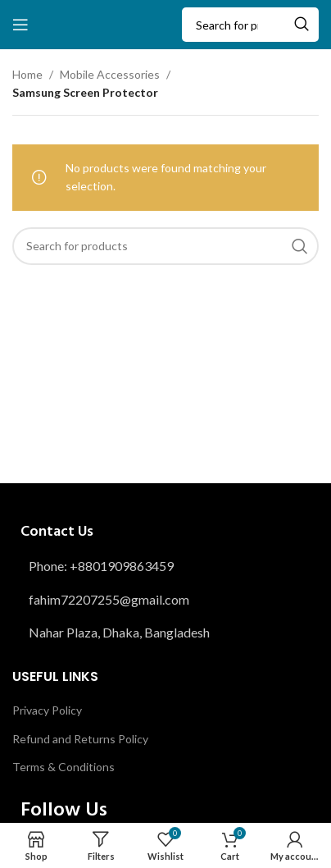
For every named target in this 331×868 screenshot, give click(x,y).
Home (27, 74)
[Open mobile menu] (20, 25)
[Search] (250, 25)
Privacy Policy (47, 710)
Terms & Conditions (63, 767)
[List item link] (165, 566)
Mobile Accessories (110, 74)
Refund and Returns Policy (80, 739)
